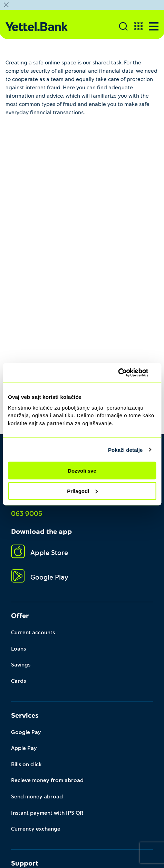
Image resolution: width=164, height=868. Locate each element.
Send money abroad (37, 796)
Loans (18, 648)
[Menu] (154, 26)
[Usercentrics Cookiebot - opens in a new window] (126, 373)
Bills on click (26, 764)
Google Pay (26, 732)
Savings (21, 664)
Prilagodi (82, 491)
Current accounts (33, 632)
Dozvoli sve (82, 471)
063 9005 (27, 513)
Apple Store (40, 552)
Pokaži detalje (126, 450)
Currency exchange (36, 828)
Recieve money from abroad (47, 780)
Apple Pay (24, 748)
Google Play (40, 577)
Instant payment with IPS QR (47, 812)
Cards (18, 681)
